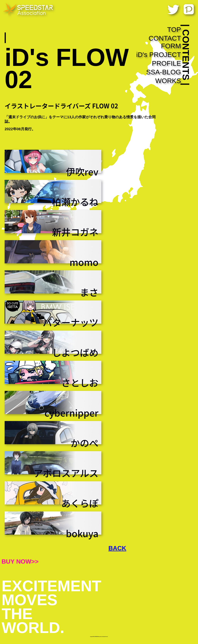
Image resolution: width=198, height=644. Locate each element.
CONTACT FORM (165, 42)
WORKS (168, 81)
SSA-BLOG (164, 72)
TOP (174, 29)
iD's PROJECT (159, 55)
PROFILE (166, 63)
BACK (117, 548)
